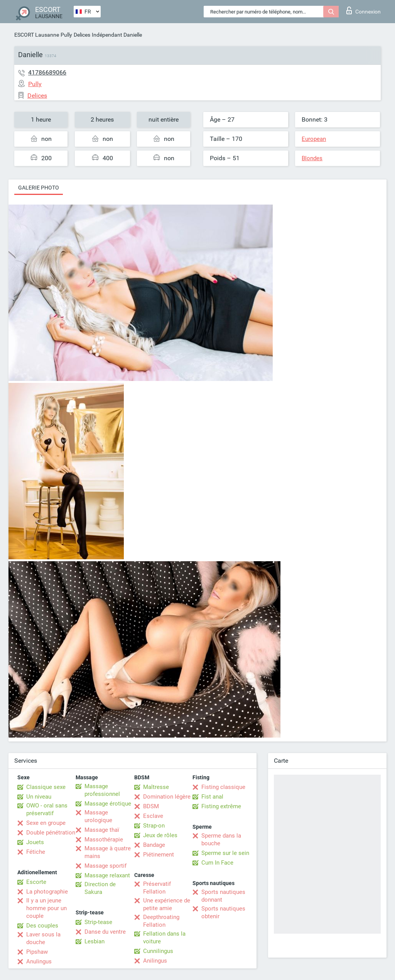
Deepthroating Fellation (161, 921)
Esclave (153, 816)
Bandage (154, 845)
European (314, 139)
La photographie (47, 892)
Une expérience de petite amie (167, 904)
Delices (82, 35)
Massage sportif (106, 866)
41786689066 (47, 72)
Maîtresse (156, 787)
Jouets (35, 842)
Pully (66, 35)
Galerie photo (39, 188)
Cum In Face (217, 863)
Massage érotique (108, 804)
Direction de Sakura (100, 888)
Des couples (42, 926)
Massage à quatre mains (108, 852)
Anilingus (155, 961)
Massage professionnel (102, 790)
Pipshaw (37, 952)
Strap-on (154, 826)
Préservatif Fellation (157, 888)
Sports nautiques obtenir (223, 912)
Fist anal (212, 797)
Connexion (364, 10)
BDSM (151, 806)
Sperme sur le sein (225, 853)
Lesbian (95, 941)
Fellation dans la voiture (164, 938)
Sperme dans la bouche (221, 840)
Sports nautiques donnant (223, 896)
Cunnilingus (158, 951)
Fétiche (36, 852)
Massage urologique (98, 816)
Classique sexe (46, 787)
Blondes (312, 158)
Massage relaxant (107, 875)
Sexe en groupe (46, 823)
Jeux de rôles (160, 835)
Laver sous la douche (43, 938)
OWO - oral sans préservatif (47, 809)
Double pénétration (51, 833)
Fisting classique (223, 787)
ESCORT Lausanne (37, 35)
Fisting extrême (221, 806)
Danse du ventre (105, 932)
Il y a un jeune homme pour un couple (46, 908)
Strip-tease (98, 922)
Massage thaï (102, 830)
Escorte (36, 882)
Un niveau (39, 797)
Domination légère (167, 797)
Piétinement (159, 855)
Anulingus (39, 961)
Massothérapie (104, 840)
